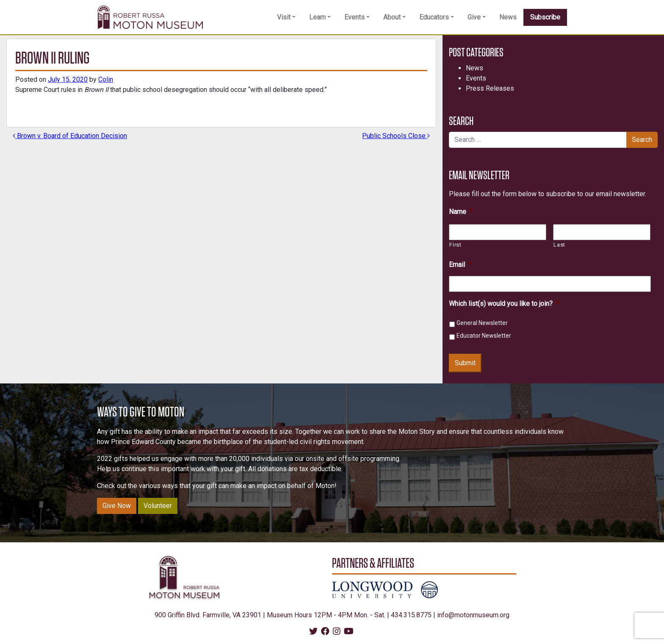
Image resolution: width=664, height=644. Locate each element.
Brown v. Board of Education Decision (70, 136)
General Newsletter (482, 323)
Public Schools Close (396, 136)
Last (559, 245)
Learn (317, 17)
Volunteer (158, 506)
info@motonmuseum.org (473, 615)
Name (461, 212)
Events (354, 17)
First (455, 245)
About (392, 17)
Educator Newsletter (484, 336)
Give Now (117, 506)
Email (460, 265)
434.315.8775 (411, 615)
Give (474, 17)
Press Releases (490, 88)
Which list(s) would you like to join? (504, 304)
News (508, 17)
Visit (284, 17)
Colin (106, 79)
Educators (434, 17)
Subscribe (545, 17)
